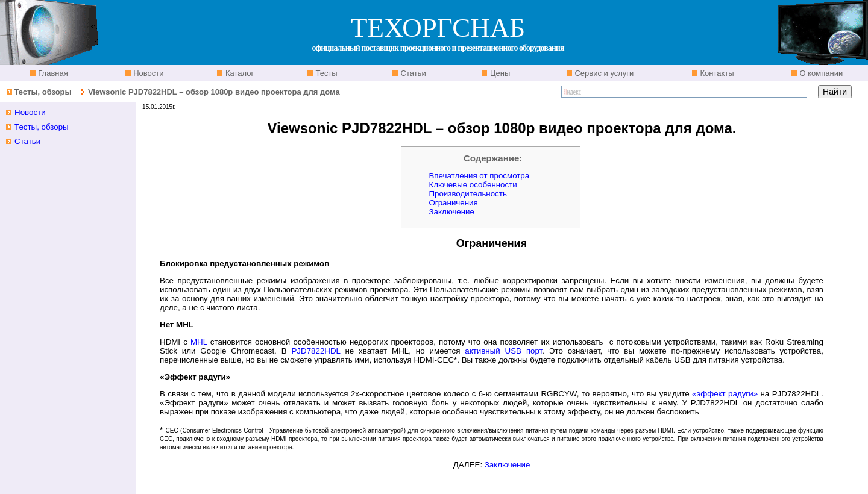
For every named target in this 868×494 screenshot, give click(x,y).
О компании (820, 73)
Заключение (451, 212)
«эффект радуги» (725, 394)
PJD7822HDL (316, 351)
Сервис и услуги (603, 73)
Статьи (412, 73)
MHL (199, 342)
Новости (148, 73)
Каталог (238, 73)
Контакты (716, 73)
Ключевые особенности (473, 185)
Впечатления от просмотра (479, 176)
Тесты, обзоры (42, 92)
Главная (52, 73)
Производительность (467, 194)
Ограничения (453, 203)
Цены (499, 73)
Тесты (325, 73)
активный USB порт (503, 351)
